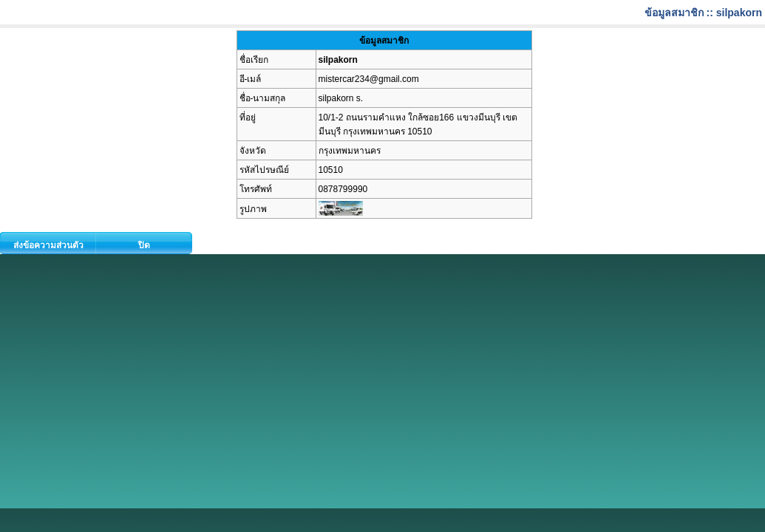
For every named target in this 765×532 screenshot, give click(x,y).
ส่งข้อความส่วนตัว (48, 245)
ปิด (144, 245)
